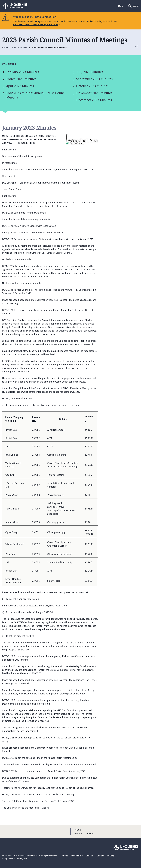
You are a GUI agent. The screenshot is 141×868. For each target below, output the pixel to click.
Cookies (100, 856)
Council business (20, 47)
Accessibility (77, 856)
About (65, 856)
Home (5, 47)
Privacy (111, 856)
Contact (90, 856)
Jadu (25, 859)
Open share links (137, 47)
